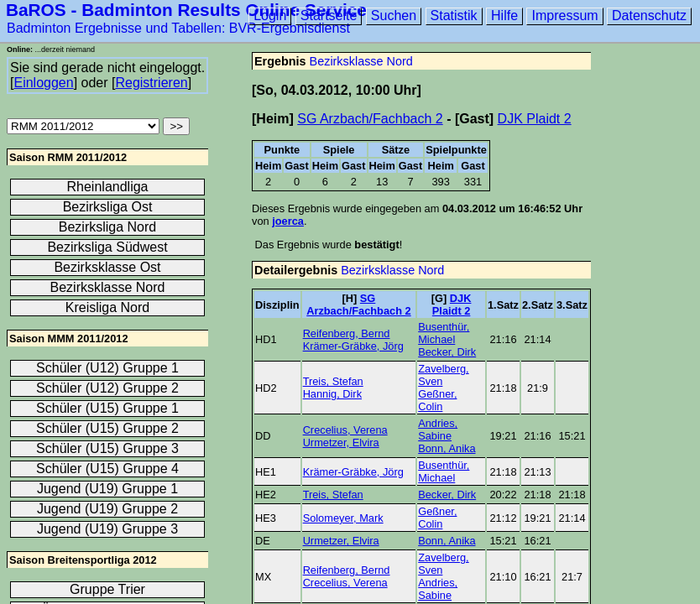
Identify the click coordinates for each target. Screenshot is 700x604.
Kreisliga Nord (107, 307)
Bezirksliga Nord (107, 227)
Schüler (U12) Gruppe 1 (107, 368)
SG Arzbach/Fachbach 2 (370, 119)
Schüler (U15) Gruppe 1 (107, 408)
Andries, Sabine (438, 430)
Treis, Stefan (333, 381)
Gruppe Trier (107, 589)
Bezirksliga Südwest (107, 247)
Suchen (394, 16)
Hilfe (504, 16)
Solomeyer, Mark (343, 518)
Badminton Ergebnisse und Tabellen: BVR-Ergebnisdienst (178, 28)
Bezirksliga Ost (108, 207)
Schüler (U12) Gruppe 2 (107, 388)
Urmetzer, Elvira (341, 443)
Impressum (564, 16)
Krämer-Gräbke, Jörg (353, 346)
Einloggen (43, 83)
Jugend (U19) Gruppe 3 (107, 529)
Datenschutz (649, 16)
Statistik (454, 16)
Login (270, 16)
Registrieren (151, 83)
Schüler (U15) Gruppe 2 (107, 428)
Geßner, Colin (437, 400)
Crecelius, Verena (345, 430)
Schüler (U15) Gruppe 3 (107, 448)
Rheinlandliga (108, 187)
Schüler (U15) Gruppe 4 (107, 469)
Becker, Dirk (447, 352)
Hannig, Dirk (332, 394)
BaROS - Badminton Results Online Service (186, 10)
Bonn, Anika (447, 448)
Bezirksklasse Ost (107, 267)
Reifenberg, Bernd (347, 333)
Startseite (329, 16)
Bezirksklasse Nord (361, 61)
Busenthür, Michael (444, 333)
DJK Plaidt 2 (535, 119)
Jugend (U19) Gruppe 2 (107, 509)
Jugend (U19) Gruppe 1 (107, 489)
